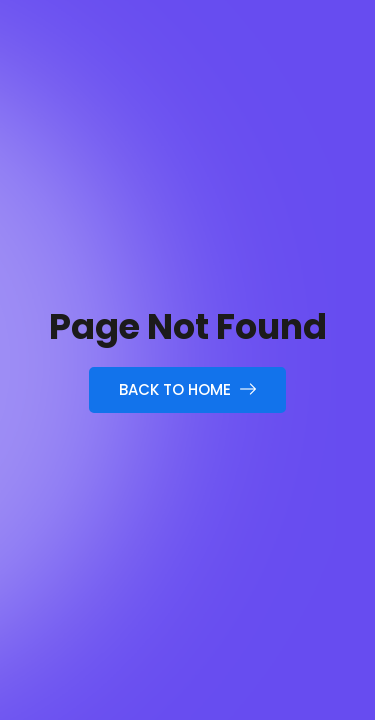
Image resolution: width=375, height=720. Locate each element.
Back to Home (187, 389)
